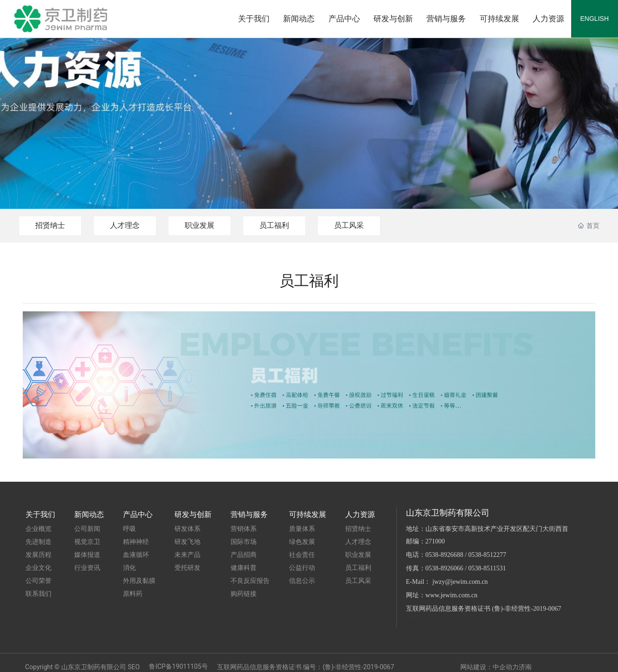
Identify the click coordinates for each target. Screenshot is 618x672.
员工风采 (349, 225)
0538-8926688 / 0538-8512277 (466, 555)
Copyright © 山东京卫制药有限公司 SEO (82, 667)
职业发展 (200, 225)
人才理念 (125, 225)
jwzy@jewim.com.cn (460, 582)
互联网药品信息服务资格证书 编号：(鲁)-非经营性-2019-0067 (306, 667)
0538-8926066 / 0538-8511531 (466, 568)
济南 (525, 667)
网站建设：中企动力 (489, 667)
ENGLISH (595, 19)
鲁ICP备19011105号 (178, 666)
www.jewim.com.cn (451, 595)
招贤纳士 (50, 225)
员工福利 (274, 225)
